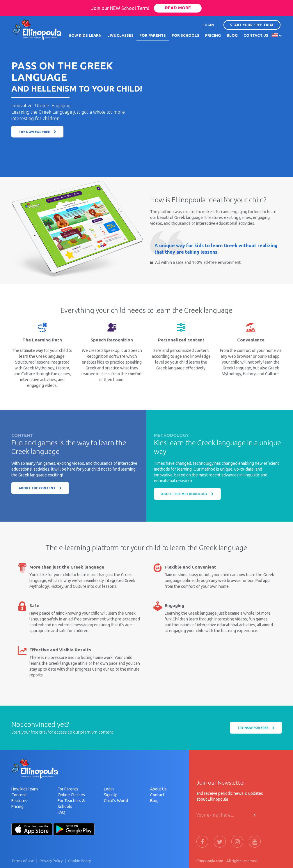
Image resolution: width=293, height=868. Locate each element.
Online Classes (71, 795)
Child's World (116, 801)
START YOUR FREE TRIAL (252, 25)
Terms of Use (23, 861)
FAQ (61, 812)
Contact (157, 795)
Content (19, 795)
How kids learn (25, 789)
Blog (154, 801)
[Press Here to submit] (255, 815)
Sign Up (111, 795)
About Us (158, 789)
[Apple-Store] (32, 829)
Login (109, 789)
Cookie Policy (79, 861)
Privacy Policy (51, 861)
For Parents (68, 789)
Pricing (17, 806)
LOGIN (208, 25)
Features (19, 801)
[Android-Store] (74, 829)
